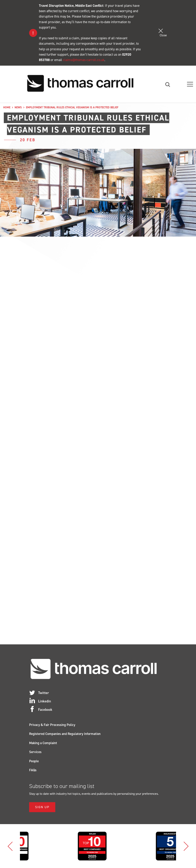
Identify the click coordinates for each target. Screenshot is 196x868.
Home (7, 107)
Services (35, 752)
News (18, 107)
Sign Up (42, 807)
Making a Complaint (43, 743)
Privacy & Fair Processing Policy (52, 725)
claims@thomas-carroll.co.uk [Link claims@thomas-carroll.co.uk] (84, 60)
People (34, 761)
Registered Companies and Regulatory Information (65, 734)
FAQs (33, 770)
